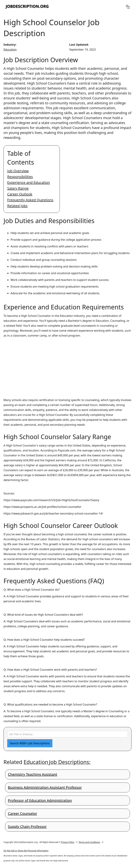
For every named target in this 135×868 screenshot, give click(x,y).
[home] (27, 7)
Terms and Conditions (89, 842)
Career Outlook (20, 194)
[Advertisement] (67, 364)
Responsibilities (20, 177)
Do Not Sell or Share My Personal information (26, 851)
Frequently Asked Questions (30, 200)
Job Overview (18, 171)
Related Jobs (17, 206)
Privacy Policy (68, 842)
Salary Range (18, 188)
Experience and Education (29, 182)
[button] (128, 7)
